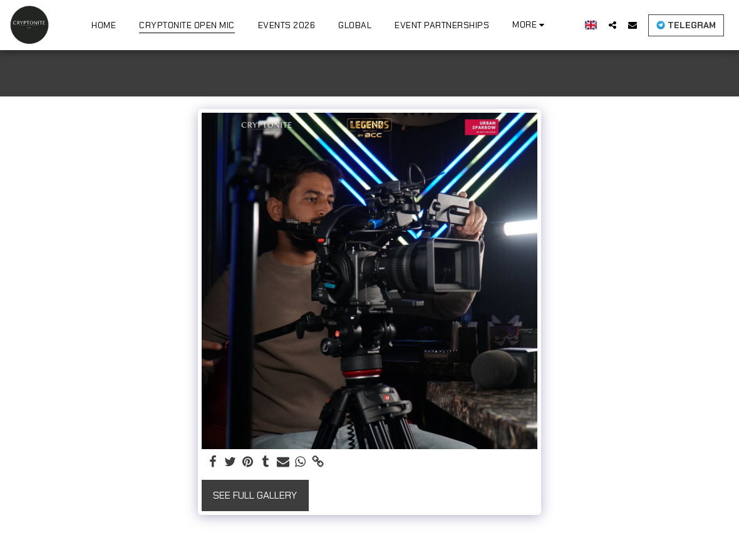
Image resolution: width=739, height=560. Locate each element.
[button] (612, 25)
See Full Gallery (255, 495)
